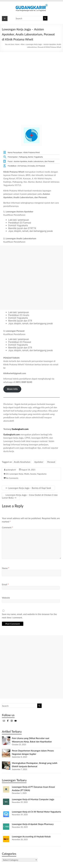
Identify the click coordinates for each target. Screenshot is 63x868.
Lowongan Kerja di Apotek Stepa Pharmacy (33, 824)
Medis (27, 474)
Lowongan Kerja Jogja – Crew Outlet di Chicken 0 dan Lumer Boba (30, 496)
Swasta (33, 474)
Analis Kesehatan (22, 462)
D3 (7, 474)
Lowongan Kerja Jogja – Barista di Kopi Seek (28, 488)
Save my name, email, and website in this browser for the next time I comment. (29, 616)
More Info (12, 389)
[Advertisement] (31, 85)
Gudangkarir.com (20, 429)
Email (5, 584)
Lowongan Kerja (16, 474)
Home (17, 44)
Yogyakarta (42, 474)
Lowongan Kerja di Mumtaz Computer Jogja (33, 799)
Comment (7, 527)
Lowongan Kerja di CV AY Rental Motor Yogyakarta (36, 812)
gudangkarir (11, 470)
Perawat (51, 462)
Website (6, 598)
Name (6, 568)
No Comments (12, 478)
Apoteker (39, 462)
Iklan (23, 44)
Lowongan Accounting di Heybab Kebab (31, 836)
